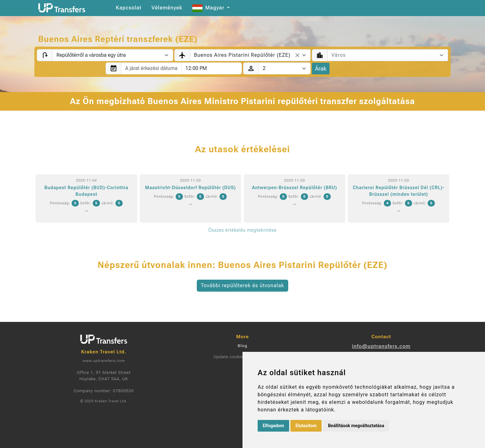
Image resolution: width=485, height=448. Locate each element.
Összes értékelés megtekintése (242, 230)
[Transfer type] (113, 55)
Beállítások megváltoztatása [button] (356, 426)
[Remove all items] (297, 55)
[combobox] (250, 55)
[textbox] (384, 55)
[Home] (62, 8)
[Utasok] (285, 68)
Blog (242, 346)
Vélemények (167, 8)
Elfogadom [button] (273, 426)
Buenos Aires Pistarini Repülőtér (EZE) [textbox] (242, 55)
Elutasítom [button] (306, 426)
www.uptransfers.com (104, 361)
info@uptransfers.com (381, 346)
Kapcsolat (129, 8)
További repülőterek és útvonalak (242, 285)
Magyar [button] (209, 8)
